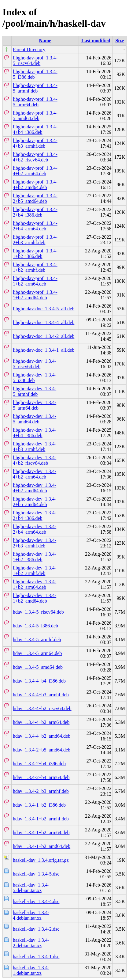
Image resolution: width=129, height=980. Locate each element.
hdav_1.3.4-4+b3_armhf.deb (41, 695)
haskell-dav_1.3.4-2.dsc (36, 929)
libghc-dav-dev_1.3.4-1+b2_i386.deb (35, 557)
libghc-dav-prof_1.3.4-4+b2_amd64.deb (35, 185)
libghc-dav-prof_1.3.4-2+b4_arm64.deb (35, 226)
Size (120, 41)
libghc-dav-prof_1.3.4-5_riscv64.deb (35, 61)
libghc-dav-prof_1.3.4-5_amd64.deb (35, 116)
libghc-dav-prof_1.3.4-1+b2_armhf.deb (35, 267)
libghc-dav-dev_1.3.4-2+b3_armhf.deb (35, 543)
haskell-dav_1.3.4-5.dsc (36, 874)
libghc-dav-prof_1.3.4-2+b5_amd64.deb (35, 198)
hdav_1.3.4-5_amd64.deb (38, 667)
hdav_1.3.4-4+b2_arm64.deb (41, 722)
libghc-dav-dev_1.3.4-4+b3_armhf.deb (35, 446)
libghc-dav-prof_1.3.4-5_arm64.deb (35, 102)
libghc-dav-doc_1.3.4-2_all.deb (44, 336)
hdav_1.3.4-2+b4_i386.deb (39, 764)
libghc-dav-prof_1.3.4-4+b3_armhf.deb (35, 143)
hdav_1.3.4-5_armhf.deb (37, 639)
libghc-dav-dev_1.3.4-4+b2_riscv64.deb (35, 460)
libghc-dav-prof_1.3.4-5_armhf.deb (35, 88)
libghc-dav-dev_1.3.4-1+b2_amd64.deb (35, 598)
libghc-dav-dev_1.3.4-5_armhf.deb (35, 391)
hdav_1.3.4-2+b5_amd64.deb (42, 750)
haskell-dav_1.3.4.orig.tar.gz (41, 860)
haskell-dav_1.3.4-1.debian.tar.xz (31, 970)
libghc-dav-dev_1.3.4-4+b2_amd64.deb (35, 488)
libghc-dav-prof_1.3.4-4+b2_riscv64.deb (35, 157)
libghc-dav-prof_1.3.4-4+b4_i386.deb (35, 129)
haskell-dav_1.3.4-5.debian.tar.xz (31, 888)
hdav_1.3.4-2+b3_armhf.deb (41, 791)
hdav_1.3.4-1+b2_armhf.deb (41, 819)
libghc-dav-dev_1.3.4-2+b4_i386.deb (35, 515)
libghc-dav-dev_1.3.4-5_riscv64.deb (35, 364)
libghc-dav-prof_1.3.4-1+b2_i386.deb (35, 254)
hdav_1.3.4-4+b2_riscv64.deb (42, 708)
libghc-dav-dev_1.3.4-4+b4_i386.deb (35, 433)
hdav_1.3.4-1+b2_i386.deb (39, 805)
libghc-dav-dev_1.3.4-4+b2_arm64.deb (35, 474)
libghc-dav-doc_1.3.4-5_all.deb (44, 309)
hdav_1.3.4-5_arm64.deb (37, 653)
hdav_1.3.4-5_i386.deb (35, 626)
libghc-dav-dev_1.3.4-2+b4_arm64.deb (35, 529)
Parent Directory (29, 49)
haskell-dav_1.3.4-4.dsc (36, 901)
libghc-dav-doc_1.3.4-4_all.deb (44, 322)
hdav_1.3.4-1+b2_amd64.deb (42, 846)
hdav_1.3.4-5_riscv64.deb (38, 612)
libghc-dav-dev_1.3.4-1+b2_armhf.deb (35, 571)
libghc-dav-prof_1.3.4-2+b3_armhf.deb (35, 240)
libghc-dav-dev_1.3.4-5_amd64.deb (35, 419)
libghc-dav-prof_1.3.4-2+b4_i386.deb (35, 212)
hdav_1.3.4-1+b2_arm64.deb (41, 832)
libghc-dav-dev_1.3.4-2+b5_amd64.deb (35, 502)
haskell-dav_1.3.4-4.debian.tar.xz (31, 915)
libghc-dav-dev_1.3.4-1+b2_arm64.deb (35, 584)
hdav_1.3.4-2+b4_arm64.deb (41, 777)
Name (45, 41)
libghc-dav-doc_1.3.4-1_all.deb (44, 350)
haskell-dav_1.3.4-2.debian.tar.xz (31, 943)
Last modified (96, 41)
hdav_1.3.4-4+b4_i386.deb (39, 681)
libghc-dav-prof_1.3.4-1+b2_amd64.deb (35, 295)
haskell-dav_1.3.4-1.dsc (36, 957)
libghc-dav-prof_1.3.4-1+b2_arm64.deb (35, 281)
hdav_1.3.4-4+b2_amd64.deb (42, 736)
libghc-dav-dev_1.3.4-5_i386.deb (35, 378)
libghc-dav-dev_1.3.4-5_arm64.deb (35, 405)
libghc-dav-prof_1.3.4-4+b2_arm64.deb (35, 171)
